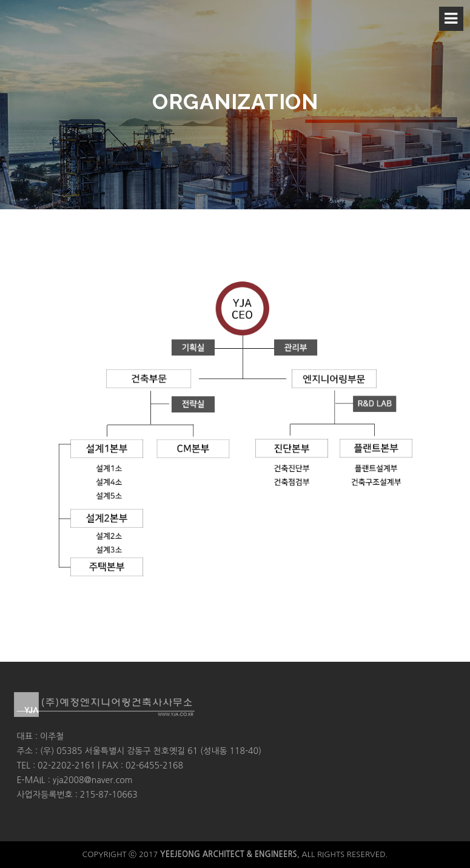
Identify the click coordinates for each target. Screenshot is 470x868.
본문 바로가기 (0, 0)
